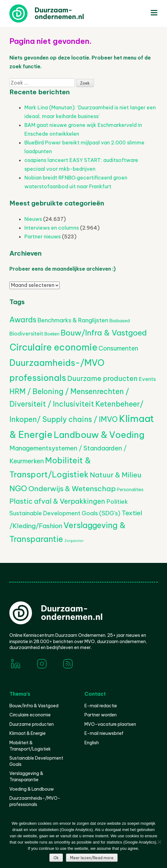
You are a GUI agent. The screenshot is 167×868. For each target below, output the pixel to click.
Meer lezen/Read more (92, 858)
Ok (56, 858)
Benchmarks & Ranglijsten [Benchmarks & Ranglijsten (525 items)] (73, 320)
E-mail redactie (101, 706)
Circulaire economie (30, 715)
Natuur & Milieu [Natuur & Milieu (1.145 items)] (116, 475)
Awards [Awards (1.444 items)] (23, 320)
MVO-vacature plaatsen (110, 724)
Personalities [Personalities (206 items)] (130, 490)
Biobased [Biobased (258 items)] (120, 321)
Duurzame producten (32, 724)
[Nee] (159, 842)
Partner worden (101, 715)
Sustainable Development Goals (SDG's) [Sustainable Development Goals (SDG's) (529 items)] (65, 513)
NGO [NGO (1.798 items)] (18, 488)
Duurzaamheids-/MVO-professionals (35, 801)
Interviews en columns (52, 228)
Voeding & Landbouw (32, 789)
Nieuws (33, 219)
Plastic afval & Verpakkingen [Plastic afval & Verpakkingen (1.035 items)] (57, 501)
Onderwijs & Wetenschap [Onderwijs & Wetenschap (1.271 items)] (72, 489)
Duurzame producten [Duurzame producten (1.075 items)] (102, 378)
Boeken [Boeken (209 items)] (52, 334)
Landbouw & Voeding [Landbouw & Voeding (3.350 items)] (99, 435)
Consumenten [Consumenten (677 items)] (118, 348)
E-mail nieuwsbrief (104, 733)
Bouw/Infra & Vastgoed (34, 706)
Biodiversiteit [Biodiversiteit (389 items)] (26, 333)
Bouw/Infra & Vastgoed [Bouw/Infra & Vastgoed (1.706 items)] (104, 333)
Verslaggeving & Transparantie (26, 777)
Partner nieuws (43, 236)
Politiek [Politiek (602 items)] (117, 502)
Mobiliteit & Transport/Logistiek (30, 746)
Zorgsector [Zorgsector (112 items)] (74, 541)
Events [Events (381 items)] (147, 379)
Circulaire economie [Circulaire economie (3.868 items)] (53, 347)
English (92, 743)
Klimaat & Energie (28, 733)
